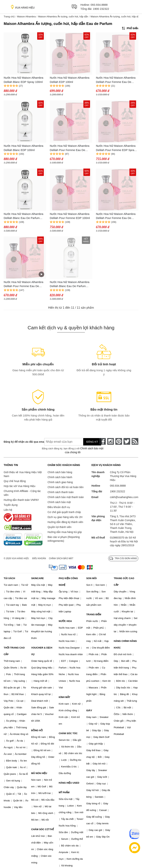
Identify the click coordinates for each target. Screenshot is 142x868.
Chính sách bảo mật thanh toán (66, 497)
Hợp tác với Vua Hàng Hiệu (20, 486)
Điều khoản (39, 558)
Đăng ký (92, 442)
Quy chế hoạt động (15, 481)
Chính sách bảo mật (59, 502)
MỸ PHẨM (64, 792)
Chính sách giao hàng (60, 482)
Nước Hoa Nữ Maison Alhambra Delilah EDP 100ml (70, 80)
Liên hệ (8, 510)
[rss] (135, 441)
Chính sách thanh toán (61, 492)
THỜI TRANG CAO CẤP (14, 651)
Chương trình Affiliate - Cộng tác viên (22, 493)
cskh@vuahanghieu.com (124, 497)
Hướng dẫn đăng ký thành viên (65, 522)
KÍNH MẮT (65, 697)
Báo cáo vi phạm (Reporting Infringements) (64, 539)
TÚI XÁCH (9, 578)
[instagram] (111, 441)
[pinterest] (119, 441)
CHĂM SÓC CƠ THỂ (43, 829)
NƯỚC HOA (65, 621)
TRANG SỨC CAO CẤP (124, 582)
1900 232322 (101, 9)
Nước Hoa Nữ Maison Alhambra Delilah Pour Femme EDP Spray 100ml (116, 148)
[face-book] (102, 441)
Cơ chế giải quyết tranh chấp (64, 512)
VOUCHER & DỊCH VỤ (42, 651)
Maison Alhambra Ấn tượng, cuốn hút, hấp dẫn (63, 17)
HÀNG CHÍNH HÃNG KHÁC (125, 644)
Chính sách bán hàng (60, 472)
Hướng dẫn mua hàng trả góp (65, 532)
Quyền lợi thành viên (59, 527)
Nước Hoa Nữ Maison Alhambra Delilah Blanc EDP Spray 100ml (23, 80)
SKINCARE (38, 578)
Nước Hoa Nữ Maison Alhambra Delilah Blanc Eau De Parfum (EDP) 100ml (70, 284)
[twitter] (127, 441)
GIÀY (89, 710)
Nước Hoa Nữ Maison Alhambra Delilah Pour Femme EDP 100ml (70, 216)
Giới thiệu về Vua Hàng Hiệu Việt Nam (23, 474)
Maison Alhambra (26, 17)
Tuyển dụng (11, 505)
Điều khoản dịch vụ (59, 507)
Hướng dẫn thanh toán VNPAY (21, 500)
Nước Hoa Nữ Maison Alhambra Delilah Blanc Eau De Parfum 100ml (23, 216)
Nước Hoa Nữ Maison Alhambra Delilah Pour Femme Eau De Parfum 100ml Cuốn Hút (70, 148)
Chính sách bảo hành (60, 477)
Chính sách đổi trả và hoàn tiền (65, 487)
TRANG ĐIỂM (94, 614)
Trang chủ (9, 17)
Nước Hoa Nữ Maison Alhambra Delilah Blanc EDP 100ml (23, 148)
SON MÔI (91, 578)
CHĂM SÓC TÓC (68, 733)
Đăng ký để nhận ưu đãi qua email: (21, 442)
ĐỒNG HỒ (37, 730)
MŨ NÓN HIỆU (39, 773)
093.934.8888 (99, 5)
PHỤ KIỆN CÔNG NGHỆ (68, 582)
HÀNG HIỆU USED (69, 783)
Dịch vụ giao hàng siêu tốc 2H (65, 517)
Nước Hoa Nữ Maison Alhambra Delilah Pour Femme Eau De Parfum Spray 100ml (116, 80)
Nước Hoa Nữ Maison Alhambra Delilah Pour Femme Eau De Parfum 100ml (23, 284)
